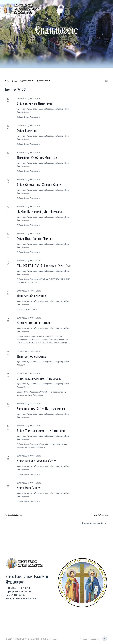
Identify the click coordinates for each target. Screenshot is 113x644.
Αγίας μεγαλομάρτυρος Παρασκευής (39, 378)
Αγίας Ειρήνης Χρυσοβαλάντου (36, 461)
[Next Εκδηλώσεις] (8, 81)
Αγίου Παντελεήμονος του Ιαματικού (41, 431)
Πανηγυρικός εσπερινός (32, 296)
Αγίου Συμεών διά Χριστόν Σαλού (39, 185)
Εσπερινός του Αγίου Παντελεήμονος (41, 409)
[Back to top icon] (105, 639)
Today (15, 81)
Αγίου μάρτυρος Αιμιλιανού (35, 104)
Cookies (84, 639)
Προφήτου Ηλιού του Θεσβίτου (37, 158)
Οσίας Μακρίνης (27, 131)
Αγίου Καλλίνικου (28, 488)
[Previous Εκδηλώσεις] (5, 81)
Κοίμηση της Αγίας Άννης (34, 323)
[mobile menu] (109, 7)
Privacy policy (95, 639)
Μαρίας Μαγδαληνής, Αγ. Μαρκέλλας (40, 212)
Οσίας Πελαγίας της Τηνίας (35, 239)
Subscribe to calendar (93, 523)
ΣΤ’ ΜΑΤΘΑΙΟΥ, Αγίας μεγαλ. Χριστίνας (44, 266)
